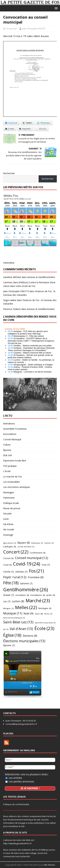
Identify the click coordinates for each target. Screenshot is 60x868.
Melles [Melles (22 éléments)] (26, 607)
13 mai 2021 (12, 29)
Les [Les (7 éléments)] (7, 602)
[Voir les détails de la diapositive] (30, 394)
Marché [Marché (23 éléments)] (38, 601)
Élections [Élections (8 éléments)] (30, 636)
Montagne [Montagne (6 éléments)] (45, 608)
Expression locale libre (15, 461)
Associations (10, 434)
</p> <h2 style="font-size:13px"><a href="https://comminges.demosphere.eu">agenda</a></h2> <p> (30, 350)
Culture (7, 445)
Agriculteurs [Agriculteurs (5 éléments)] (10, 543)
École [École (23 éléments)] (44, 628)
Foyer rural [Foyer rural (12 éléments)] (15, 577)
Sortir (6, 519)
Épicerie (7, 450)
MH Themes (50, 865)
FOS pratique (10, 466)
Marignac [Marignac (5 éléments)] (8, 608)
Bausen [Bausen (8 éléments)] (24, 543)
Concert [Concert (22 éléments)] (16, 552)
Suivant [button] (53, 394)
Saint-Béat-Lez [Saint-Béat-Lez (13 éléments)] (18, 622)
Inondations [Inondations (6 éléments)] (38, 595)
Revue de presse (12, 508)
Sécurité (7, 514)
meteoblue (9, 263)
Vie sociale (9, 529)
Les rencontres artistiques (17, 487)
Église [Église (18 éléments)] (12, 635)
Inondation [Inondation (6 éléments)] (22, 595)
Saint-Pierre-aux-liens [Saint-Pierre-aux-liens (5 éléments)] (45, 623)
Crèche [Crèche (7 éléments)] (9, 572)
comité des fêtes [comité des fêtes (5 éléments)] (26, 547)
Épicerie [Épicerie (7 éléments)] (9, 645)
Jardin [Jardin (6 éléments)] (51, 595)
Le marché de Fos (13, 477)
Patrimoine (9, 498)
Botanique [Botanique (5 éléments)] (37, 543)
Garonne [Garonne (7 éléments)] (26, 584)
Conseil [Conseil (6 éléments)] (8, 558)
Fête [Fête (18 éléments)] (11, 583)
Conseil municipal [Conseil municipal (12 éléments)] (32, 558)
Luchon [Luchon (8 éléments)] (18, 601)
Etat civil (7, 455)
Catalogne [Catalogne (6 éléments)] (10, 546)
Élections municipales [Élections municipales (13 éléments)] (24, 641)
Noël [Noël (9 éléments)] (28, 613)
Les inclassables (12, 482)
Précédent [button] (7, 394)
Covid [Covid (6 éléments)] (7, 565)
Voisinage (8, 535)
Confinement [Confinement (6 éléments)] (38, 553)
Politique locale (11, 503)
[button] (56, 8)
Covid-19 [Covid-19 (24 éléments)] (27, 564)
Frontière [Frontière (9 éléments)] (36, 577)
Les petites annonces (20, 781)
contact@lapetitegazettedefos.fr (21, 724)
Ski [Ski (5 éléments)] (6, 629)
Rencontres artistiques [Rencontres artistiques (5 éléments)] (14, 618)
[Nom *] (30, 760)
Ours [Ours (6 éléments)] (39, 614)
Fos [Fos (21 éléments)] (36, 571)
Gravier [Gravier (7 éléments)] (9, 595)
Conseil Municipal (12, 439)
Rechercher (9, 173)
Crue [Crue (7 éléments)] (46, 565)
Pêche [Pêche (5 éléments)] (48, 614)
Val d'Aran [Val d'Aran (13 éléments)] (21, 629)
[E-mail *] (30, 767)
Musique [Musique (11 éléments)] (13, 613)
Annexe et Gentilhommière (41, 277)
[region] (30, 394)
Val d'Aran (8, 524)
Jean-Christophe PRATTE (34, 29)
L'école (7, 471)
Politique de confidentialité (16, 804)
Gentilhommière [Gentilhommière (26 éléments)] (26, 590)
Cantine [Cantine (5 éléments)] (49, 543)
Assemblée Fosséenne (15, 429)
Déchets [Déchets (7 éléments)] (21, 572)
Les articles (14, 778)
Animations (9, 424)
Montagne (9, 492)
